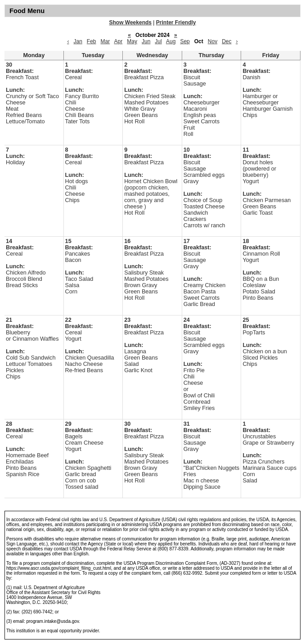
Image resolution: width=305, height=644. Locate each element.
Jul (158, 41)
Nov (213, 41)
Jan (78, 41)
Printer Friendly (176, 23)
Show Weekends (130, 23)
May (132, 41)
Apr (119, 41)
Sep (185, 41)
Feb (92, 41)
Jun (146, 41)
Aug (171, 41)
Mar (105, 41)
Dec (227, 41)
